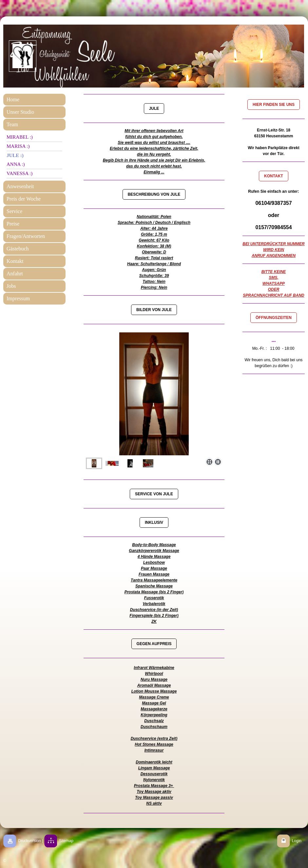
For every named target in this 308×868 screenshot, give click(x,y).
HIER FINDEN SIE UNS (274, 105)
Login (297, 841)
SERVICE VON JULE (154, 494)
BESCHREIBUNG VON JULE (154, 194)
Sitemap (66, 841)
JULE (154, 108)
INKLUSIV (154, 523)
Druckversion (29, 841)
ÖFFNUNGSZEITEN (274, 318)
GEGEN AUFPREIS (154, 644)
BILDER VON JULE (154, 310)
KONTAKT (274, 176)
